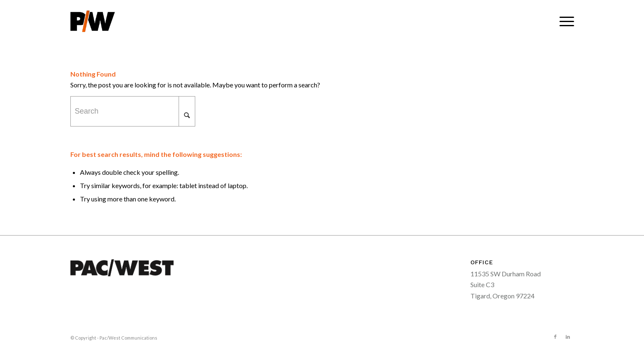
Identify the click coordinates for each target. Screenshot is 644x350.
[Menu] (564, 21)
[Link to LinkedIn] (568, 337)
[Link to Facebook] (555, 337)
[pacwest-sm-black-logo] (93, 21)
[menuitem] (564, 21)
